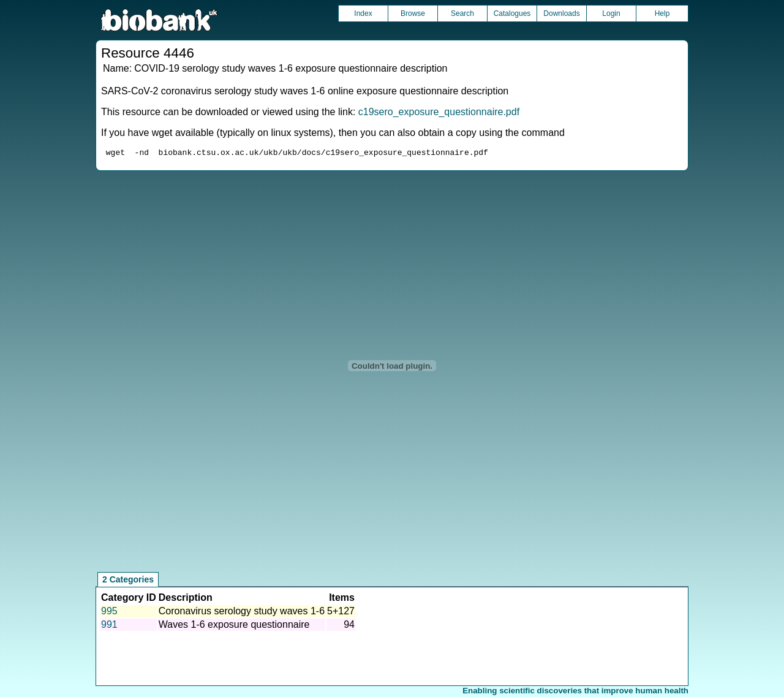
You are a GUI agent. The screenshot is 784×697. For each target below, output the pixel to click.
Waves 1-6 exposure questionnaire (234, 626)
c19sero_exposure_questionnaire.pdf (439, 112)
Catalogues (512, 13)
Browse (413, 13)
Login (611, 13)
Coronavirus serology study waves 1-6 (242, 613)
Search (462, 13)
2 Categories (128, 581)
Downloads (561, 13)
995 (109, 613)
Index (363, 13)
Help (662, 13)
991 (109, 626)
